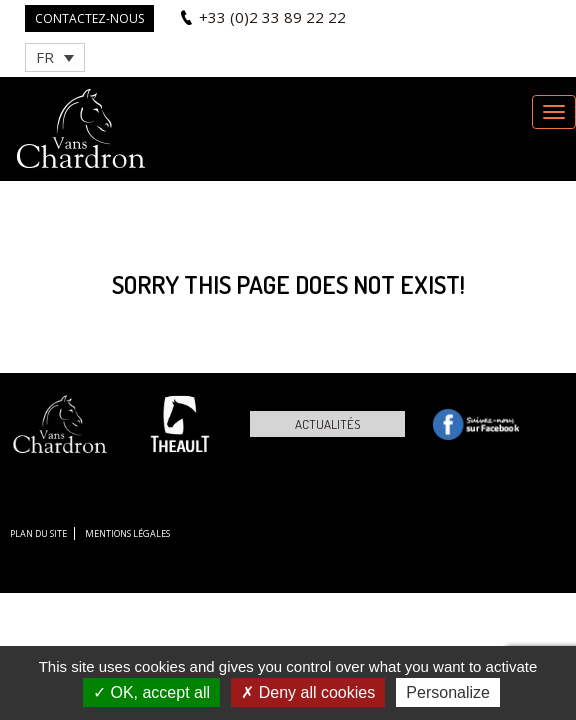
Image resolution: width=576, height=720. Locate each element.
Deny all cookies (308, 692)
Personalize (448, 692)
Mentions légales (127, 533)
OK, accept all (151, 692)
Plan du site (38, 533)
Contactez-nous (89, 18)
